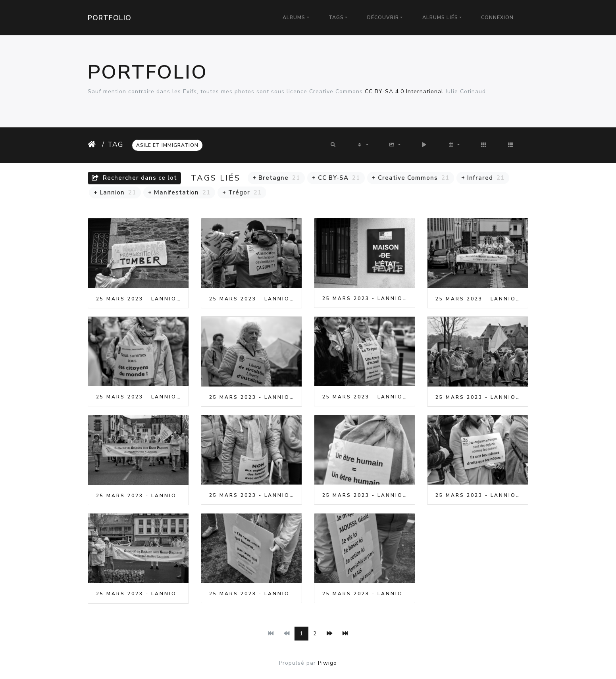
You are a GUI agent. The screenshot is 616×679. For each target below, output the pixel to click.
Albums (294, 17)
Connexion (497, 17)
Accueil (93, 144)
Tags (336, 17)
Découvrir (383, 17)
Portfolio (110, 18)
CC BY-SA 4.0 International (404, 91)
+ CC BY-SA (336, 178)
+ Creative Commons (411, 178)
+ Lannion (115, 192)
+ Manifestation (179, 192)
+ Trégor (242, 192)
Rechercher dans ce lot (134, 178)
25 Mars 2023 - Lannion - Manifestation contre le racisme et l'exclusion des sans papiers (138, 299)
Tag (115, 144)
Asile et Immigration (167, 145)
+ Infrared (483, 178)
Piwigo (327, 663)
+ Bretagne (276, 178)
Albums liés (440, 17)
